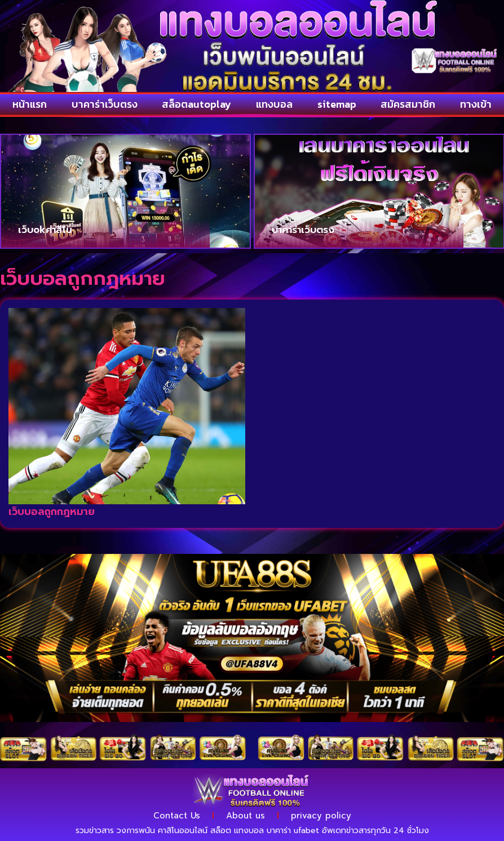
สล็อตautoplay (196, 104)
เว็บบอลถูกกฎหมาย (52, 512)
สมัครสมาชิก (408, 104)
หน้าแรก (30, 104)
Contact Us (177, 816)
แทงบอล (274, 104)
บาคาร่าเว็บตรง (105, 104)
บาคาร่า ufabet (293, 831)
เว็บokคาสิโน (45, 230)
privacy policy (321, 816)
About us (246, 816)
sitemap (337, 104)
